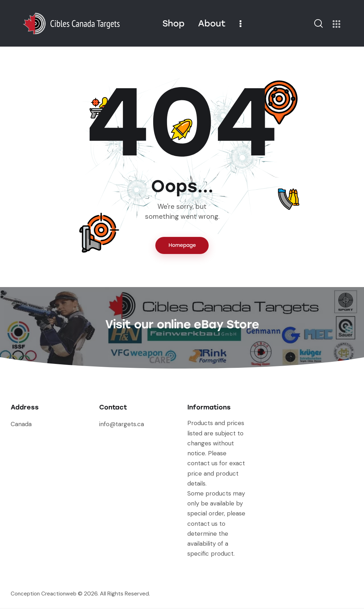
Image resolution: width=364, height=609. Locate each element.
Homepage (182, 246)
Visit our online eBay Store (182, 324)
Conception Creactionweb (45, 595)
